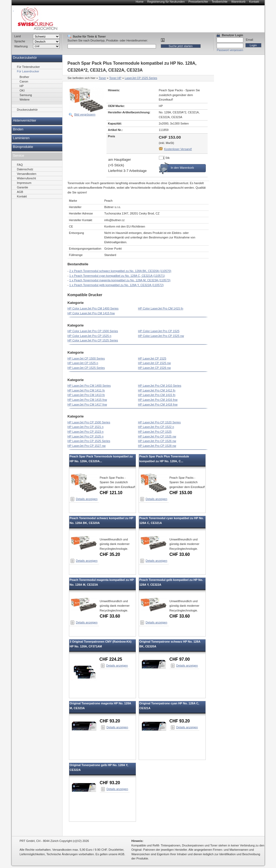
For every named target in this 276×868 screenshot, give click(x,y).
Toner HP (115, 78)
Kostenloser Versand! (178, 149)
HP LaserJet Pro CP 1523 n (86, 432)
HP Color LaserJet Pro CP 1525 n (90, 336)
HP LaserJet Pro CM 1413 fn (86, 395)
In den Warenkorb (182, 168)
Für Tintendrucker (28, 67)
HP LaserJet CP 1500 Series (86, 358)
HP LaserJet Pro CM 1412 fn (157, 390)
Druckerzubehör (25, 58)
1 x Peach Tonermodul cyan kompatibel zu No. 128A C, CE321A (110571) (117, 276)
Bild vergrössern (85, 114)
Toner (102, 78)
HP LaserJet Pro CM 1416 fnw (158, 400)
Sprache (20, 41)
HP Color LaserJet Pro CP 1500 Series (93, 331)
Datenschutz (25, 169)
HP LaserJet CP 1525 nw (155, 363)
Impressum (24, 183)
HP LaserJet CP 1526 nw (155, 368)
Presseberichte (198, 2)
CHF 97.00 (180, 659)
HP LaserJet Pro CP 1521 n (86, 427)
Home (140, 2)
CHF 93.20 (110, 721)
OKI (22, 90)
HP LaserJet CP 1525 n (83, 363)
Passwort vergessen (230, 50)
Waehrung (21, 46)
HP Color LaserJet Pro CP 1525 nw (161, 336)
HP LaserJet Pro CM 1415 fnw (87, 400)
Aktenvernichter (25, 121)
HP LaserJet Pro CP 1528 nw (157, 446)
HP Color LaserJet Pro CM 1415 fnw (91, 313)
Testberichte (219, 2)
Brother (24, 77)
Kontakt (254, 2)
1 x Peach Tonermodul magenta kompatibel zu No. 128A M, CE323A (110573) (120, 280)
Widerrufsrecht (27, 178)
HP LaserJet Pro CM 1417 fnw (87, 404)
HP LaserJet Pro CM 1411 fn (86, 390)
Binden (18, 129)
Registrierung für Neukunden (166, 2)
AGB (20, 192)
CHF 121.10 (111, 493)
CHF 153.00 (181, 493)
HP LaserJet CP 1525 (152, 358)
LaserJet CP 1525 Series (141, 78)
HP (22, 86)
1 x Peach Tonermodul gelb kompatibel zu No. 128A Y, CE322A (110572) (116, 285)
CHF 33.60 (180, 554)
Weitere (25, 100)
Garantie (23, 187)
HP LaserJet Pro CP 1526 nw (157, 441)
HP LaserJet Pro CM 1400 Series (89, 386)
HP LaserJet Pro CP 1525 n (86, 436)
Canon (24, 81)
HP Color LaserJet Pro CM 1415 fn (161, 308)
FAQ (20, 165)
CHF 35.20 (110, 554)
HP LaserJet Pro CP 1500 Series (89, 422)
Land (18, 36)
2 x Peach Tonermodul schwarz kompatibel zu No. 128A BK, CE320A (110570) (120, 271)
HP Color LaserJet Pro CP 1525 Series (93, 340)
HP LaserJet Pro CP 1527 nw (87, 446)
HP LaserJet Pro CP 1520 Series (159, 422)
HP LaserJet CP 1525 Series (86, 368)
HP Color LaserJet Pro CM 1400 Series (93, 308)
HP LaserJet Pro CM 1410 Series (160, 386)
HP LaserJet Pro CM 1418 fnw (158, 404)
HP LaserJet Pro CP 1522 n (156, 427)
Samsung (26, 95)
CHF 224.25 (111, 659)
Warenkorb (238, 2)
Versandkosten (27, 174)
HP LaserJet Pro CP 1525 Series (89, 441)
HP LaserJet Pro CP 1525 (155, 432)
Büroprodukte (23, 147)
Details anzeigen (87, 499)
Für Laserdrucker (28, 71)
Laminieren (21, 138)
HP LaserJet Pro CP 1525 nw (157, 436)
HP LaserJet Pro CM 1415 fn (157, 395)
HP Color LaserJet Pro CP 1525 (159, 331)
